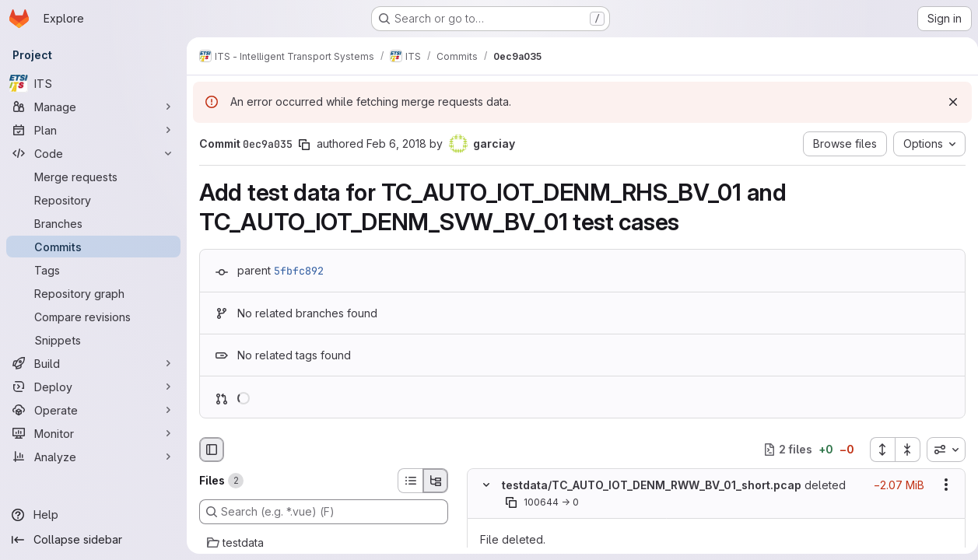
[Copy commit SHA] (304, 145)
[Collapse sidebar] (93, 540)
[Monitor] (93, 433)
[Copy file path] (511, 502)
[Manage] (93, 107)
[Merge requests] (93, 177)
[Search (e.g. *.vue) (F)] (324, 512)
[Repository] (93, 200)
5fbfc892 (299, 271)
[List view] (410, 481)
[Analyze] (93, 457)
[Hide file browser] (212, 450)
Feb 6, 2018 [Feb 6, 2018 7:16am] (396, 143)
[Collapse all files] (902, 450)
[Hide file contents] (486, 485)
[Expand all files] (876, 450)
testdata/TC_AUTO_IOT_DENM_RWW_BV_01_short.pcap (652, 485)
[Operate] (93, 410)
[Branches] (93, 223)
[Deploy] (93, 387)
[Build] (93, 363)
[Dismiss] (947, 102)
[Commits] (93, 247)
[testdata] (324, 543)
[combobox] (940, 450)
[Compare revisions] (93, 317)
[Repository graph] (93, 293)
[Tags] (93, 270)
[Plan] (93, 130)
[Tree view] (436, 481)
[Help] (93, 515)
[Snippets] (93, 340)
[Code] (93, 153)
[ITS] (93, 83)
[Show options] (940, 485)
